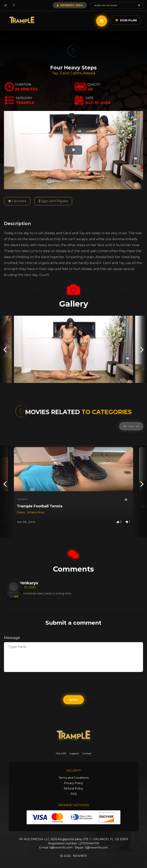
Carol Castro (71, 73)
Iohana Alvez (36, 512)
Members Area (70, 5)
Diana (21, 512)
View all (131, 426)
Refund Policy (73, 788)
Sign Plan (126, 20)
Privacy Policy (74, 783)
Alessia (89, 73)
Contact (87, 753)
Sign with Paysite (53, 201)
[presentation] (5, 349)
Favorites (17, 201)
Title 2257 (61, 753)
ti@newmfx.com (61, 848)
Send (73, 700)
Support (74, 753)
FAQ (74, 794)
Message (12, 638)
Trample (22, 499)
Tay (56, 73)
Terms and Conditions (74, 778)
